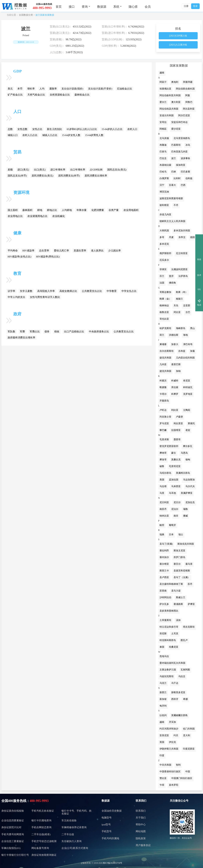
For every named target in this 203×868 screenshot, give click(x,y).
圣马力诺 (176, 591)
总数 (10, 129)
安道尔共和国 (167, 116)
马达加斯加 (189, 480)
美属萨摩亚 (187, 493)
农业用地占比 (15, 216)
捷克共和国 (165, 358)
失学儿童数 (26, 291)
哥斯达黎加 (165, 292)
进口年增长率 (58, 170)
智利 (178, 765)
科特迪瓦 (188, 387)
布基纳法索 (165, 165)
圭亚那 (187, 306)
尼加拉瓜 (190, 502)
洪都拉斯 (174, 335)
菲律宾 (163, 269)
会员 (148, 7)
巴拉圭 (163, 158)
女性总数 (22, 129)
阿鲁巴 (189, 102)
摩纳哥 (163, 453)
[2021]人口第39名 (178, 45)
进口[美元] (23, 170)
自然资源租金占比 (60, 95)
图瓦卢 (184, 640)
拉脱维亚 (176, 430)
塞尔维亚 (164, 564)
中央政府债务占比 (99, 332)
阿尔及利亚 (189, 109)
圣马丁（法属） (182, 577)
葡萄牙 (172, 525)
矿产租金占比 (15, 95)
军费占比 (35, 332)
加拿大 (175, 344)
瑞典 (162, 535)
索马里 (189, 564)
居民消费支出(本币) (69, 176)
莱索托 (191, 423)
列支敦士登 (165, 417)
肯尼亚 (187, 381)
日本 (171, 535)
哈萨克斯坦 (165, 328)
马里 (162, 493)
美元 (10, 89)
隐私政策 (141, 838)
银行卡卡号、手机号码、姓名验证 (77, 812)
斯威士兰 (181, 597)
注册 (186, 6)
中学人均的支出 (16, 297)
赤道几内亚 (165, 215)
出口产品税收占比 (74, 332)
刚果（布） (182, 292)
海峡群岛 (181, 328)
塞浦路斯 (178, 604)
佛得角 (172, 283)
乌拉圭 (182, 676)
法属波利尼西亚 (179, 269)
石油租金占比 (124, 89)
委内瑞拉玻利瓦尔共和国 (172, 663)
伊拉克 (172, 742)
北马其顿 (164, 138)
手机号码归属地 (110, 838)
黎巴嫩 (163, 430)
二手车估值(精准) (41, 834)
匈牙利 (163, 706)
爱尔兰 (163, 102)
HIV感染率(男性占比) (48, 257)
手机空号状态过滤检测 (44, 841)
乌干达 (175, 683)
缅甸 (188, 460)
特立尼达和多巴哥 (169, 627)
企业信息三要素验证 (13, 841)
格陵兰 (179, 299)
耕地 (40, 210)
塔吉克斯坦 (189, 627)
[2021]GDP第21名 (178, 36)
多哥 (162, 237)
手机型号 (107, 831)
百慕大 (172, 185)
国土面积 (13, 210)
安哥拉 (163, 122)
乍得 (162, 785)
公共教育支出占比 (92, 291)
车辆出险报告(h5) (11, 848)
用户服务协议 (143, 845)
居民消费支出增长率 (96, 176)
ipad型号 (106, 825)
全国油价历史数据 (112, 811)
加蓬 (192, 351)
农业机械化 (59, 216)
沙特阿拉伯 (165, 597)
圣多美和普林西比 (169, 611)
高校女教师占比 (68, 291)
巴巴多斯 (185, 172)
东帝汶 (182, 237)
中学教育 (112, 291)
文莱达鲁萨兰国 (168, 670)
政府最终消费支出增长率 (21, 338)
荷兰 (162, 335)
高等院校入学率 (46, 291)
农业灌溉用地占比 (37, 216)
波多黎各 (185, 158)
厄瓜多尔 (164, 260)
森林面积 (27, 210)
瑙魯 (185, 509)
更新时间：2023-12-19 (26, 42)
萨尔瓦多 (164, 604)
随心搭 (133, 7)
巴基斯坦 (176, 145)
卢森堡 (179, 417)
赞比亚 (163, 778)
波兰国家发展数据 (45, 15)
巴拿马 (163, 152)
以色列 (163, 715)
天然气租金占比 (36, 95)
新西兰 (163, 692)
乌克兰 (163, 683)
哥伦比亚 (164, 319)
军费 (22, 332)
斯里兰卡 (164, 571)
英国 (162, 742)
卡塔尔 (163, 394)
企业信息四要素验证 (13, 820)
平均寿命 (13, 251)
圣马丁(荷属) (166, 544)
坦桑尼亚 (174, 647)
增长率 (31, 89)
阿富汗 (163, 82)
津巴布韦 (188, 344)
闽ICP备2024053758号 (113, 863)
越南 (162, 73)
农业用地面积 (131, 210)
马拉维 (163, 486)
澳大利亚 (176, 102)
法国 (162, 283)
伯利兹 (189, 178)
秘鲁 (162, 466)
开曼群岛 (164, 401)
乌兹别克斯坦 (167, 676)
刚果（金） (165, 299)
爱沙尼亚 (176, 129)
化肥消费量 (98, 210)
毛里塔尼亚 (175, 466)
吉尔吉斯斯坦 (167, 351)
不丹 (176, 205)
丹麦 (171, 237)
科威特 (175, 381)
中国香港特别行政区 (170, 772)
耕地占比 (52, 210)
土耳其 (175, 634)
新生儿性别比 (54, 129)
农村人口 (132, 129)
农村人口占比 (30, 135)
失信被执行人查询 (72, 841)
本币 (20, 89)
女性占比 (37, 129)
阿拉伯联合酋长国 (185, 89)
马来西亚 (176, 486)
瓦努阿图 (185, 670)
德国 (192, 237)
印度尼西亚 (189, 749)
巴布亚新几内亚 (179, 152)
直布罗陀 (174, 785)
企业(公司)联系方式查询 (75, 848)
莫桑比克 (176, 460)
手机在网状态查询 (41, 827)
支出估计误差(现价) (72, 89)
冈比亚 (177, 312)
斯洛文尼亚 (179, 551)
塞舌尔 (177, 564)
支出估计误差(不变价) (100, 89)
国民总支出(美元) (117, 170)
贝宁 (162, 185)
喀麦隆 (163, 387)
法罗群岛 (183, 276)
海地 (185, 335)
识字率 (11, 291)
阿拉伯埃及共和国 (169, 109)
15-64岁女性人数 (71, 135)
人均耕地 (67, 210)
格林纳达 (164, 306)
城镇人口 (13, 135)
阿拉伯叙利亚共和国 (170, 95)
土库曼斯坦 (165, 620)
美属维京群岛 (183, 473)
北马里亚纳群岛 (182, 138)
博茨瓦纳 (164, 192)
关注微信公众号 (179, 801)
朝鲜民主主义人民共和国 (172, 221)
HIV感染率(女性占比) (20, 257)
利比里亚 (178, 423)
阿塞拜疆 (188, 82)
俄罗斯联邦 (165, 253)
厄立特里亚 (182, 253)
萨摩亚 (191, 604)
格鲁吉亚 (164, 312)
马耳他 (172, 493)
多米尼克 (164, 244)
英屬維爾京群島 (179, 715)
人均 (42, 89)
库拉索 (175, 387)
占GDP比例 (96, 170)
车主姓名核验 (69, 820)
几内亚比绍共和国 (185, 358)
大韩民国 (164, 231)
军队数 (11, 332)
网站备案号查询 (40, 848)
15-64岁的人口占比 (112, 129)
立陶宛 (187, 410)
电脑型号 (107, 818)
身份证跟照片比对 (11, 827)
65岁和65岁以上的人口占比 (82, 129)
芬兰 (162, 276)
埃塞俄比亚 (165, 89)
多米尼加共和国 (182, 231)
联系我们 (141, 801)
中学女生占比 (129, 291)
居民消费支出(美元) (42, 176)
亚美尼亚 (164, 735)
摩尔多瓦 (188, 446)
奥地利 (175, 82)
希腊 (185, 699)
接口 (72, 7)
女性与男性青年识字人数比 (45, 297)
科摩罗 (175, 394)
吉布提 (182, 351)
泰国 (162, 647)
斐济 (171, 276)
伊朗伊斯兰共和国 (169, 749)
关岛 (176, 306)
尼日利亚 (164, 502)
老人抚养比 (97, 251)
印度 (162, 756)
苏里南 (163, 591)
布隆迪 (163, 145)
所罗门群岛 (179, 557)
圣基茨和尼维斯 (182, 571)
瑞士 (181, 535)
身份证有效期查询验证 (44, 855)
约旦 (176, 735)
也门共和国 (189, 729)
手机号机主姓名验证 (43, 811)
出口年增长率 (78, 170)
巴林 (174, 172)
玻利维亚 (164, 205)
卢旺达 (163, 410)
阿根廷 (163, 129)
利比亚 (175, 410)
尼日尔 (177, 502)
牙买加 (172, 722)
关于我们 (141, 818)
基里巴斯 (176, 364)
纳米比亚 (164, 516)
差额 (10, 170)
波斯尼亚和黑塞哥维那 (171, 198)
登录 (195, 6)
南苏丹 (163, 509)
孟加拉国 (174, 480)
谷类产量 (114, 210)
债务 (47, 332)
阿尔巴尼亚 (184, 116)
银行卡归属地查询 (41, 820)
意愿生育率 (80, 251)
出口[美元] (40, 170)
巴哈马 (163, 172)
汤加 (178, 620)
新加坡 (163, 699)
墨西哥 (177, 440)
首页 (59, 7)
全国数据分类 (26, 15)
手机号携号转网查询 (13, 834)
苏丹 (190, 584)
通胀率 (53, 89)
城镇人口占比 (50, 135)
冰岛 (188, 145)
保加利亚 (181, 165)
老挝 (188, 430)
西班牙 (175, 699)
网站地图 (141, 831)
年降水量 (82, 210)
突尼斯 (163, 634)
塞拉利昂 (164, 551)
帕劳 (162, 525)
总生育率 (44, 251)
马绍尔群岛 (165, 473)
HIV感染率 (28, 251)
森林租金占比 (82, 95)
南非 (176, 516)
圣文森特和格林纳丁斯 (171, 584)
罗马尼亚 (164, 423)
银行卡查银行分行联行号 (15, 855)
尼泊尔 (175, 509)
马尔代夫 (190, 486)
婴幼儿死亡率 (61, 251)
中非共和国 (165, 765)
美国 (162, 480)
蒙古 (174, 453)
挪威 (185, 516)
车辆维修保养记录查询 (74, 827)
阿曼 (188, 95)
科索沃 (163, 381)
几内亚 (163, 364)
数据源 (102, 7)
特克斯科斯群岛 (168, 640)
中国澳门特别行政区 (182, 778)
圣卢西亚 (164, 577)
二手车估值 (68, 834)
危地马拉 (164, 656)
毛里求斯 (164, 440)
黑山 (192, 328)
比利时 (177, 178)
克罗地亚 (188, 394)
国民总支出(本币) (17, 176)
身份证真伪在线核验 (13, 811)
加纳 (178, 371)
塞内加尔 (164, 557)
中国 (188, 772)
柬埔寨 (163, 344)
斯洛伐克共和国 (186, 544)
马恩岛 (184, 453)
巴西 (183, 185)
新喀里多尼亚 (178, 692)
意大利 (187, 735)
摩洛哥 (163, 460)
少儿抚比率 (115, 251)
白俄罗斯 (164, 178)
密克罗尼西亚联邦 (169, 446)
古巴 (188, 312)
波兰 (174, 158)
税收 (57, 332)
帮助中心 (141, 825)
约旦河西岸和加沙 (169, 729)
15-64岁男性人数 (94, 135)
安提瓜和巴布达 (179, 122)
